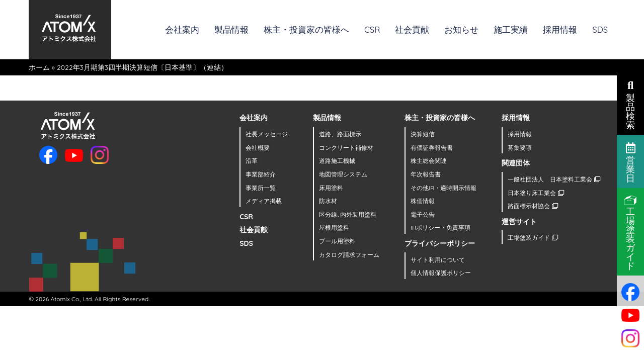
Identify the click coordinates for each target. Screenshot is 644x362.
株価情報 (423, 201)
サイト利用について (438, 260)
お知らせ (461, 29)
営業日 (631, 162)
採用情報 (560, 29)
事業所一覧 (261, 188)
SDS (600, 29)
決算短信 (423, 134)
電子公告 (423, 214)
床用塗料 (331, 188)
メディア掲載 (264, 201)
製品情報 (231, 29)
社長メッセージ (267, 134)
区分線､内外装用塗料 (348, 214)
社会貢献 (412, 29)
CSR (372, 29)
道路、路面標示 (340, 134)
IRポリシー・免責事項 (440, 228)
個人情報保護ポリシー (441, 273)
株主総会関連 (429, 161)
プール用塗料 (337, 241)
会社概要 (258, 148)
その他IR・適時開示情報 (444, 188)
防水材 (328, 201)
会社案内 (182, 29)
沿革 (252, 161)
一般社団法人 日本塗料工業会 (554, 179)
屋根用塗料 (334, 228)
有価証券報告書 (432, 148)
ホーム (39, 67)
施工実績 (511, 29)
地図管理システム (343, 174)
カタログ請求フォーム (349, 255)
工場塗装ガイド (533, 238)
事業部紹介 (261, 174)
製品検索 (630, 104)
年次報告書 (426, 174)
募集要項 (520, 148)
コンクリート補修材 (346, 148)
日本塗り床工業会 (536, 193)
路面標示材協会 (533, 206)
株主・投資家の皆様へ (306, 29)
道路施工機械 (337, 161)
